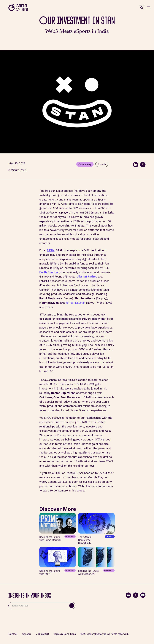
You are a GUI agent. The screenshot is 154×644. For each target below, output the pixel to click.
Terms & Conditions (65, 634)
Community (85, 164)
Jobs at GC (42, 634)
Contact (13, 634)
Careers (27, 634)
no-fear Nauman (75, 303)
